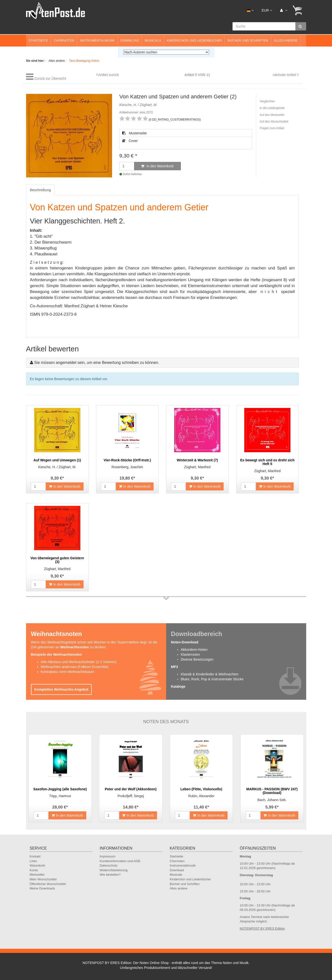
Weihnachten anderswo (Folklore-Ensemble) (75, 667)
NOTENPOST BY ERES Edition (262, 928)
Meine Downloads (42, 888)
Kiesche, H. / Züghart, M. (57, 467)
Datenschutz (109, 865)
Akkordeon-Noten (194, 650)
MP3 (175, 667)
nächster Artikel (285, 75)
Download (130, 40)
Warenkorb (37, 865)
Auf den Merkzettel (272, 115)
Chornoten (64, 40)
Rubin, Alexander (201, 796)
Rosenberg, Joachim (127, 467)
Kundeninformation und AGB (120, 861)
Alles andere (286, 40)
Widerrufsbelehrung (114, 870)
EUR (267, 10)
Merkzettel (37, 875)
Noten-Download (185, 642)
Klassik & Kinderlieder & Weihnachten (210, 674)
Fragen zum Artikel (272, 128)
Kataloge (178, 686)
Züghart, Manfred (197, 467)
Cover (130, 141)
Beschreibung (41, 190)
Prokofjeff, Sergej (131, 796)
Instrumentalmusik (97, 40)
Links (33, 861)
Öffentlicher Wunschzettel (48, 884)
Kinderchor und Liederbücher (195, 40)
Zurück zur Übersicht (50, 78)
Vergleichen (267, 101)
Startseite (38, 40)
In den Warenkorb (157, 166)
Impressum (108, 856)
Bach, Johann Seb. (272, 800)
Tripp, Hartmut (60, 796)
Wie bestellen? (110, 875)
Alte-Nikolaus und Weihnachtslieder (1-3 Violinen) (79, 662)
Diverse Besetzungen (197, 659)
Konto (34, 870)
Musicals (153, 40)
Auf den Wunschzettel (274, 122)
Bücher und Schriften (248, 40)
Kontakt (35, 856)
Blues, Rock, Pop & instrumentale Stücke (212, 679)
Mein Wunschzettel (43, 879)
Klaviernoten (190, 654)
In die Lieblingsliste (272, 108)
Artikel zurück (109, 75)
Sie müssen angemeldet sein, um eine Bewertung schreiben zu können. (97, 363)
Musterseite (134, 133)
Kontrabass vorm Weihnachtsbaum (68, 672)
